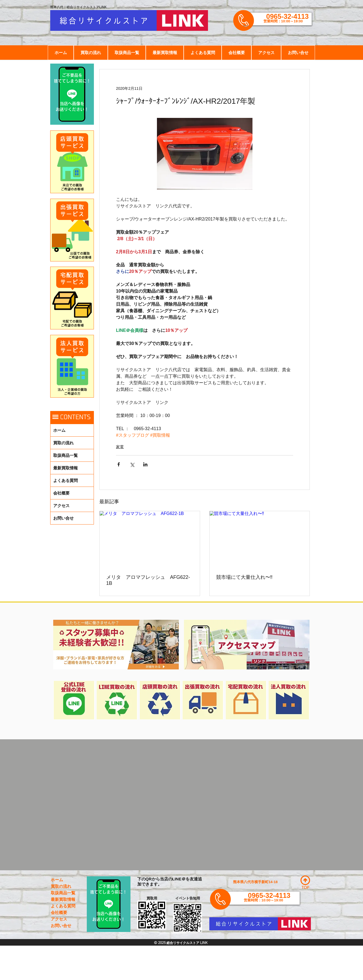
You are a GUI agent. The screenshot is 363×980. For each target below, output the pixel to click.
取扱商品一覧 (66, 455)
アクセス (61, 506)
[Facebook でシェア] (119, 464)
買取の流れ (63, 443)
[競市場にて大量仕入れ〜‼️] (260, 539)
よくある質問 (66, 480)
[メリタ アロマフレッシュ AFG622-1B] (150, 539)
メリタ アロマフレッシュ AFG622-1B (148, 580)
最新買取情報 (66, 468)
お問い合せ (63, 518)
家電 (120, 447)
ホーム (59, 430)
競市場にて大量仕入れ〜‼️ (244, 577)
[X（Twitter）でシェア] (132, 464)
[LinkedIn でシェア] (145, 464)
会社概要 (61, 493)
